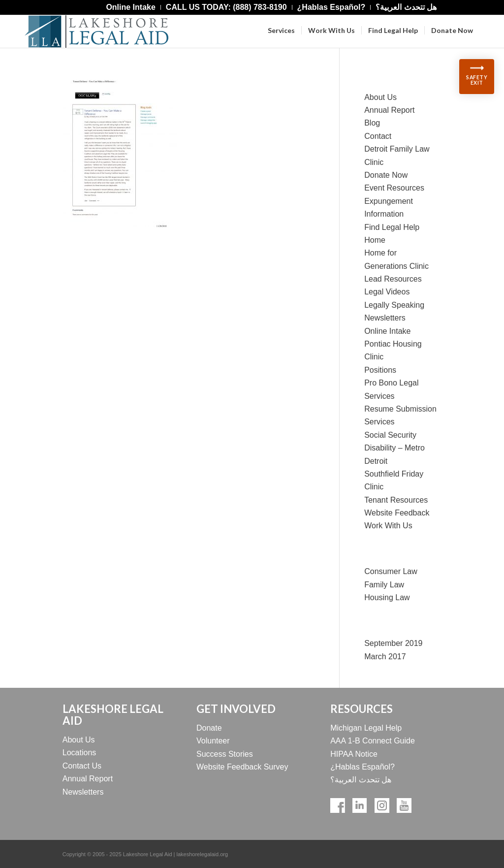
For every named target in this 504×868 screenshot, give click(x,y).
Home (375, 240)
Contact (378, 136)
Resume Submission (400, 409)
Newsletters (385, 318)
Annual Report (389, 110)
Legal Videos (387, 292)
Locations (79, 753)
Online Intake (387, 331)
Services (379, 422)
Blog (372, 123)
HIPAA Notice (354, 754)
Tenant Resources (396, 500)
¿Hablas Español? (362, 767)
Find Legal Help (392, 227)
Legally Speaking (394, 305)
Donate (209, 728)
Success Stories (225, 754)
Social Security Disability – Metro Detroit (394, 448)
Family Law (384, 585)
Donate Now (386, 175)
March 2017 (385, 657)
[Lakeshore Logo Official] (96, 32)
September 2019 (393, 643)
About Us (380, 97)
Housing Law (387, 597)
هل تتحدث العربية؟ (361, 780)
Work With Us (388, 526)
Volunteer (213, 741)
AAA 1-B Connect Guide (373, 741)
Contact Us (82, 766)
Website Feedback (397, 513)
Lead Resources (393, 279)
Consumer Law (391, 571)
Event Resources (394, 188)
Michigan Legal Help (366, 728)
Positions (380, 370)
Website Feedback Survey (242, 767)
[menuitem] (131, 7)
